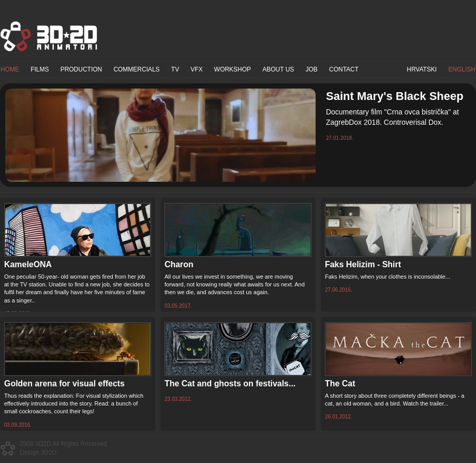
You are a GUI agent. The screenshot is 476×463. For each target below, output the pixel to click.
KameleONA (28, 264)
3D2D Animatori (49, 36)
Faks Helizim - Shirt (363, 264)
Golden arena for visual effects (64, 384)
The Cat (340, 384)
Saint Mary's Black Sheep (395, 96)
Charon (179, 264)
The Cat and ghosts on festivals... (230, 384)
